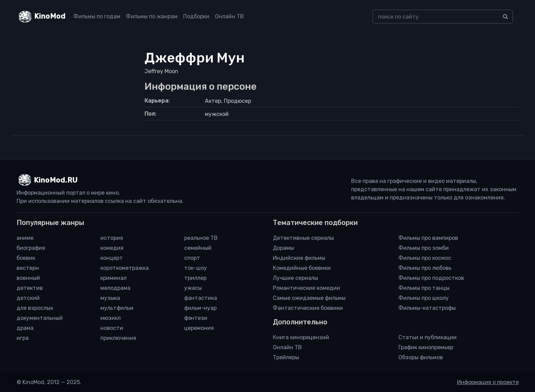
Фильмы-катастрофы (427, 308)
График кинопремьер (426, 347)
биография (31, 248)
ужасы (193, 288)
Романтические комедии (306, 288)
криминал (113, 278)
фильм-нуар (200, 308)
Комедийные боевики (302, 268)
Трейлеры (286, 357)
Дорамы (283, 248)
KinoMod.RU (56, 180)
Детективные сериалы (303, 238)
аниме (25, 238)
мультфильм (117, 308)
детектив (30, 288)
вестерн (28, 268)
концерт (112, 258)
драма (25, 328)
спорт (192, 258)
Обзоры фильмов (421, 357)
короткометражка (125, 268)
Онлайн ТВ (229, 16)
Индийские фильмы (299, 258)
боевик (26, 258)
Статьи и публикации (428, 337)
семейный (198, 248)
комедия (112, 248)
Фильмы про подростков (431, 278)
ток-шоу (196, 268)
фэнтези (196, 318)
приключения (118, 338)
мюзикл (111, 318)
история (112, 238)
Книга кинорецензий (301, 337)
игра (23, 338)
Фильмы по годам (97, 16)
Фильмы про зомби (424, 248)
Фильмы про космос (425, 258)
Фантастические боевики (308, 308)
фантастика (201, 298)
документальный (40, 318)
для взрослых (35, 308)
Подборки (196, 16)
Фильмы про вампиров (428, 238)
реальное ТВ (201, 238)
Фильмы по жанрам (152, 16)
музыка (110, 298)
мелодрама (115, 288)
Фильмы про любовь (425, 268)
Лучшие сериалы (295, 278)
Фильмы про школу (424, 298)
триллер (195, 278)
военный (28, 278)
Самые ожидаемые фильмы (309, 298)
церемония (199, 328)
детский (28, 298)
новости (112, 328)
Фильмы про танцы (424, 288)
